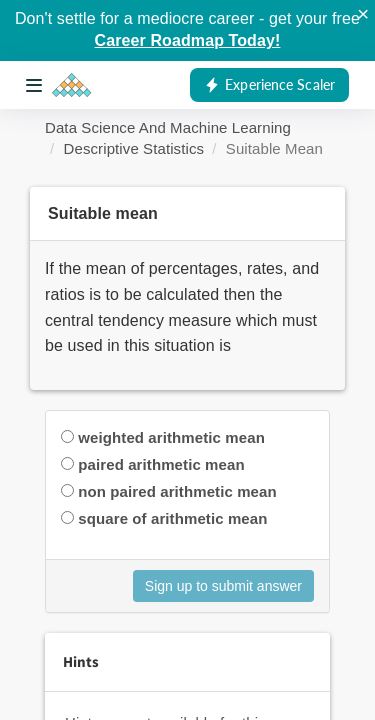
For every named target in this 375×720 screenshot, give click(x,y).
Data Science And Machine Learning (168, 127)
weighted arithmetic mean (171, 437)
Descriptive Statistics (134, 148)
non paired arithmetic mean (177, 491)
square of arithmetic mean (172, 518)
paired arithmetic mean (161, 464)
